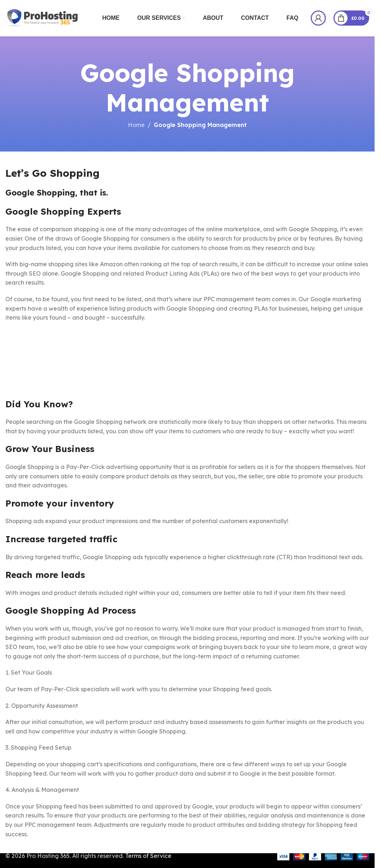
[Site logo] (42, 17)
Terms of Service (148, 856)
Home (136, 125)
